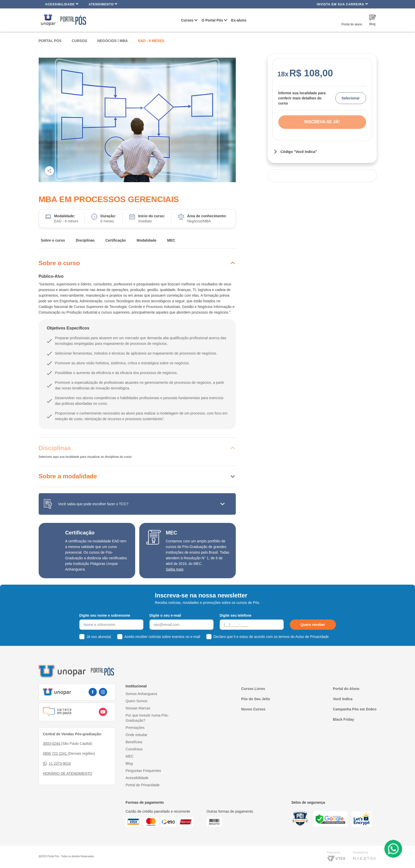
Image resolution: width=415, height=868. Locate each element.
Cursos (187, 20)
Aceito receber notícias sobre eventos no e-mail (162, 637)
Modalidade (147, 240)
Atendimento (103, 4)
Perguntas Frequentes (143, 771)
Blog (129, 763)
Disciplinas (85, 240)
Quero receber (313, 625)
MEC (171, 240)
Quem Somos (137, 701)
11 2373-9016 (57, 764)
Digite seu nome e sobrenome (105, 615)
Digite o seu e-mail (165, 615)
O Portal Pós (212, 20)
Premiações (135, 728)
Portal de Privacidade (143, 785)
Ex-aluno (239, 20)
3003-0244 (52, 743)
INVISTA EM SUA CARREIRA (342, 4)
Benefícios (134, 742)
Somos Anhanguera (141, 694)
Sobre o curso (53, 240)
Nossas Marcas (138, 708)
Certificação (116, 240)
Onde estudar (137, 735)
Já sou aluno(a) (99, 637)
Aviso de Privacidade (312, 637)
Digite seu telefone (236, 615)
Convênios (134, 749)
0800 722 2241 (55, 753)
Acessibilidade (62, 4)
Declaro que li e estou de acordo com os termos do (271, 637)
